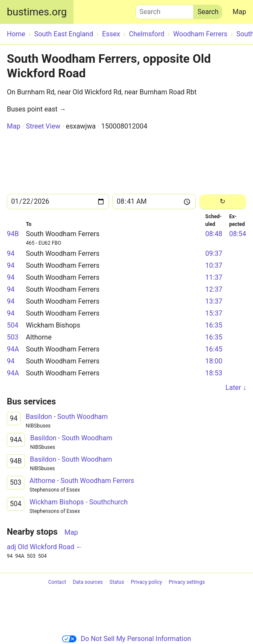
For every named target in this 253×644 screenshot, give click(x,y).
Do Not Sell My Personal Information (126, 639)
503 (13, 337)
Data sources (88, 582)
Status (117, 582)
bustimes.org (37, 12)
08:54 (238, 234)
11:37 (214, 277)
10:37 (214, 265)
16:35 (214, 325)
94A (13, 349)
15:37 (214, 313)
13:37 (214, 301)
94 (11, 253)
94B (13, 234)
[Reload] (223, 202)
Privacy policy (146, 582)
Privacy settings (187, 582)
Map (239, 12)
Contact (57, 582)
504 (13, 325)
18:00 (214, 361)
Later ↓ (236, 388)
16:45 (214, 349)
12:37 (214, 289)
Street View (43, 126)
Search (165, 10)
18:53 (214, 373)
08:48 (214, 234)
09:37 (214, 253)
